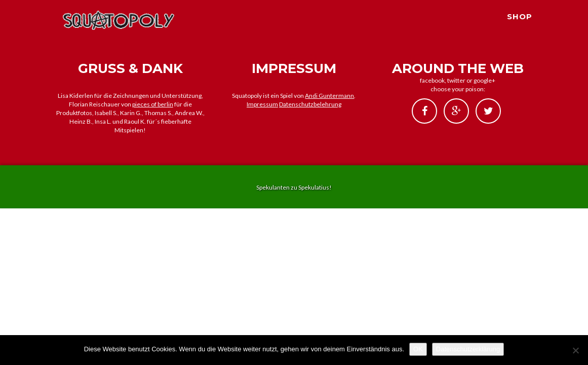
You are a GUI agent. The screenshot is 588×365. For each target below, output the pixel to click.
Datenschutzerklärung (468, 349)
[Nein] (575, 350)
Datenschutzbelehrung (310, 104)
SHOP (520, 28)
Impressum (262, 104)
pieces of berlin (153, 104)
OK (418, 349)
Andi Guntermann (329, 96)
